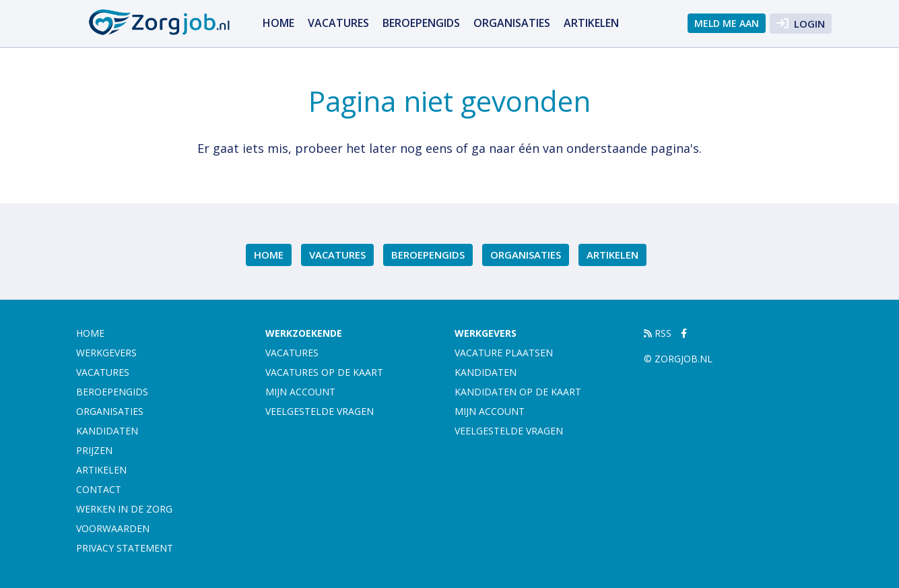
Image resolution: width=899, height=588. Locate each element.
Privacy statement (125, 548)
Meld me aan (727, 23)
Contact (99, 489)
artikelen (591, 23)
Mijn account (300, 392)
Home (278, 23)
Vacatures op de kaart (324, 372)
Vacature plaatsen (504, 353)
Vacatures (338, 23)
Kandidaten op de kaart (518, 392)
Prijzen (94, 450)
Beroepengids (421, 23)
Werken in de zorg (124, 509)
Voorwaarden (113, 528)
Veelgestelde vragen (320, 411)
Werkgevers (106, 353)
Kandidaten (107, 431)
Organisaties (512, 23)
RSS (658, 333)
